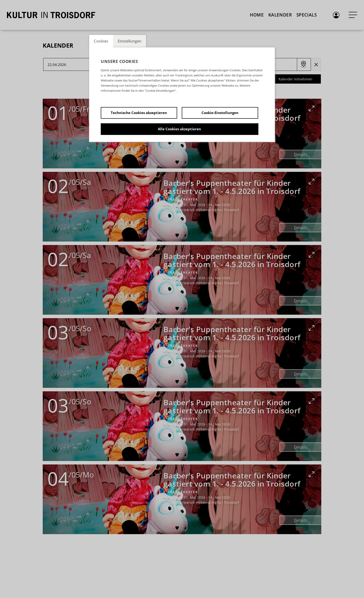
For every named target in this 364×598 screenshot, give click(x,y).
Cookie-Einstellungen (220, 113)
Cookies (101, 41)
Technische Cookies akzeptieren (139, 113)
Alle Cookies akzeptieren (179, 129)
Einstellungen (130, 41)
